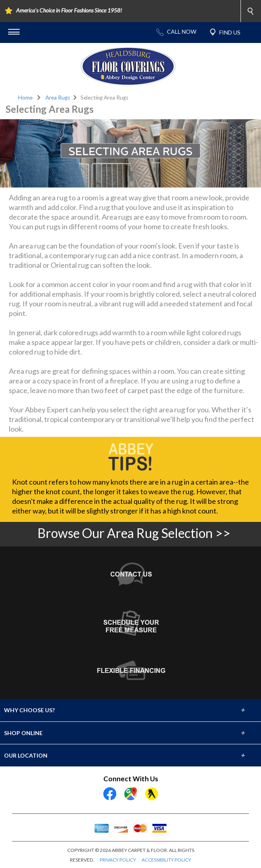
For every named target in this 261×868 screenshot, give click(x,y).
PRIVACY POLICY (118, 860)
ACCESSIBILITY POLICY (166, 860)
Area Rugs (58, 98)
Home (25, 98)
